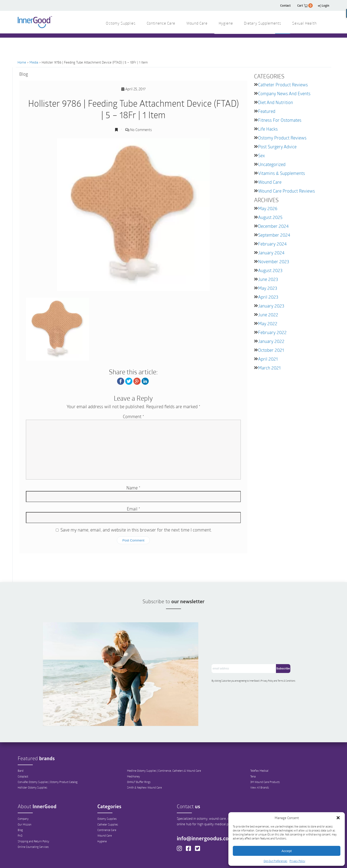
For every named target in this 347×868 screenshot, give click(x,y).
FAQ (20, 814)
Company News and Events (284, 93)
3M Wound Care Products (265, 760)
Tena (253, 754)
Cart (305, 5)
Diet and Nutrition (276, 102)
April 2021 (268, 359)
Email (133, 508)
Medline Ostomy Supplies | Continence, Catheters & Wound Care (164, 749)
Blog (20, 808)
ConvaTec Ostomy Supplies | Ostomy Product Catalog (48, 760)
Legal (207, 860)
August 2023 (270, 270)
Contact (285, 5)
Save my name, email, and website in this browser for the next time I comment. (136, 530)
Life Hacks (268, 129)
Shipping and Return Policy (33, 820)
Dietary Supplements (262, 24)
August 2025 (270, 217)
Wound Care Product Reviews (286, 191)
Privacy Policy (297, 861)
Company (23, 797)
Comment (133, 416)
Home (22, 62)
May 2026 (268, 208)
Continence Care (107, 808)
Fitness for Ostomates (280, 120)
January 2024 (271, 253)
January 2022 (271, 341)
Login (323, 5)
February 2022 (272, 332)
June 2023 (268, 279)
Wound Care (270, 182)
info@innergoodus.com (208, 816)
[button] (338, 818)
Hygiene (102, 820)
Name (133, 487)
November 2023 (274, 261)
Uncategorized (272, 164)
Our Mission (25, 802)
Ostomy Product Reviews (282, 138)
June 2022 (268, 315)
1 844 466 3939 (134, 42)
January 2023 (271, 306)
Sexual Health (304, 24)
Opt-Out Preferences (275, 861)
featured (267, 111)
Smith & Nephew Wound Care (144, 766)
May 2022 (268, 323)
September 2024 (274, 235)
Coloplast (23, 754)
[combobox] (244, 42)
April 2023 (268, 297)
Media (34, 62)
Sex (261, 155)
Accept (287, 851)
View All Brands (260, 766)
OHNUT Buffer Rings (139, 760)
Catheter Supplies (108, 802)
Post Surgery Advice (277, 147)
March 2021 (269, 368)
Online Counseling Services (33, 825)
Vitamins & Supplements (281, 173)
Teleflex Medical (259, 749)
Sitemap (223, 860)
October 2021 (271, 350)
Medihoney (133, 754)
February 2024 (272, 244)
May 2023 (268, 288)
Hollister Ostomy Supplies (32, 766)
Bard (21, 749)
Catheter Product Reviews (283, 85)
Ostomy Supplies (107, 797)
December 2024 (273, 226)
